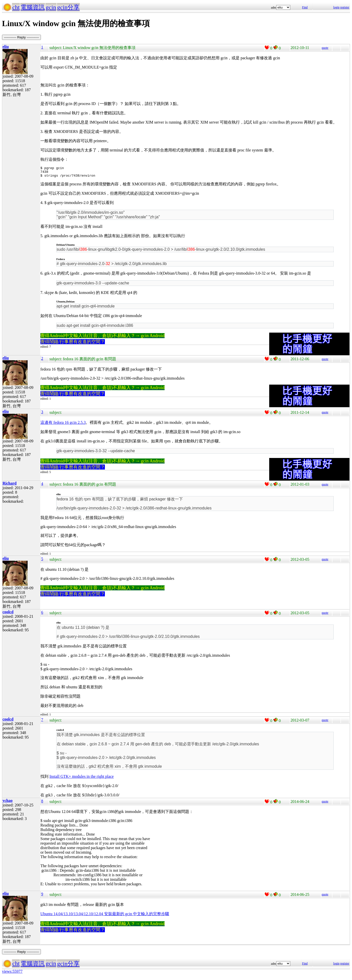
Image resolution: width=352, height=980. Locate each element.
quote (325, 48)
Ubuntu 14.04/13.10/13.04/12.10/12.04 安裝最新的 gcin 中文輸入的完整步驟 (105, 916)
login (336, 7)
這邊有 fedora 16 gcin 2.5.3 (63, 425)
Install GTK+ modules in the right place (82, 779)
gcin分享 (68, 7)
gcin (51, 7)
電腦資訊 (33, 7)
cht (16, 7)
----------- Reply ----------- (21, 37)
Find (305, 7)
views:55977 (12, 974)
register (345, 7)
